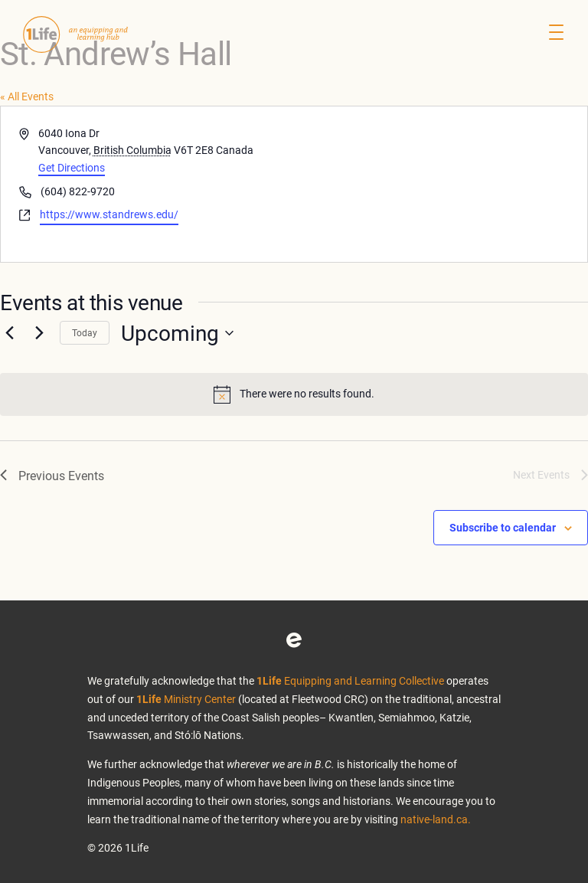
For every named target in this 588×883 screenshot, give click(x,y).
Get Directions (72, 167)
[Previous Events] (9, 333)
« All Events (27, 96)
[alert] (294, 394)
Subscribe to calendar (503, 527)
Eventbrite (294, 640)
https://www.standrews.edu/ (109, 214)
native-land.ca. (436, 819)
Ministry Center (186, 699)
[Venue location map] (439, 184)
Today (85, 332)
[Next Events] (39, 333)
